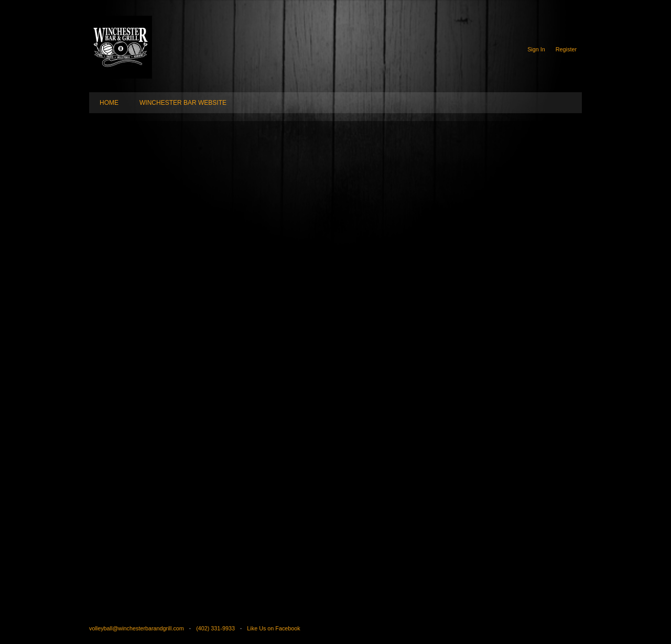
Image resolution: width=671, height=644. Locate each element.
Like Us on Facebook (273, 628)
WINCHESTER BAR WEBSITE (183, 103)
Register (566, 49)
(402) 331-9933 (215, 628)
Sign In (536, 49)
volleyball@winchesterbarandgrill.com (137, 628)
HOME (109, 103)
